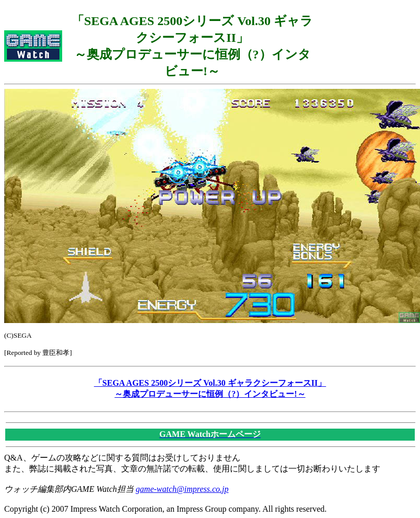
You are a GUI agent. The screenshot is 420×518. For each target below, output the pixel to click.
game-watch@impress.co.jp (182, 489)
